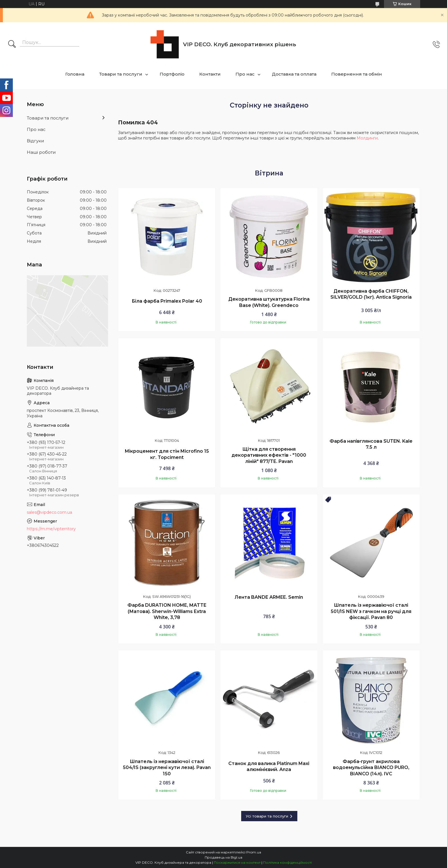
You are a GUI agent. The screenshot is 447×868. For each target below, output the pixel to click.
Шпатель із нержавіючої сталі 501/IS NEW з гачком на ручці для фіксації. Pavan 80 (371, 611)
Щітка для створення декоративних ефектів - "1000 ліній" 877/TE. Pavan (269, 455)
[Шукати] (12, 44)
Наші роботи (41, 152)
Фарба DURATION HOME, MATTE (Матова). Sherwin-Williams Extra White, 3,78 (167, 611)
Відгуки (35, 141)
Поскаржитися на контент (237, 862)
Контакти (210, 74)
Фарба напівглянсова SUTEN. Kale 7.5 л (371, 444)
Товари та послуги (121, 74)
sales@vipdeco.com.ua (49, 512)
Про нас (245, 74)
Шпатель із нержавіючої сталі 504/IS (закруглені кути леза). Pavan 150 (167, 768)
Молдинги (367, 138)
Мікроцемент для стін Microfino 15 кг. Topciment (167, 454)
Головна (75, 74)
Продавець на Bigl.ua (223, 857)
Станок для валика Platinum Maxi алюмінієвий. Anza (269, 767)
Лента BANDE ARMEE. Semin (269, 597)
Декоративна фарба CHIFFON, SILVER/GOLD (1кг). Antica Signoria (371, 294)
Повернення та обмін (357, 74)
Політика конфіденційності (287, 862)
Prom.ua (254, 852)
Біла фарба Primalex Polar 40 (167, 301)
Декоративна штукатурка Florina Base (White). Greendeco (269, 302)
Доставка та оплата (294, 74)
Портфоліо (172, 74)
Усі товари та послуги (267, 816)
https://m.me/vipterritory (51, 529)
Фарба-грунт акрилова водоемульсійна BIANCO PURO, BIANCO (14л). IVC (371, 768)
